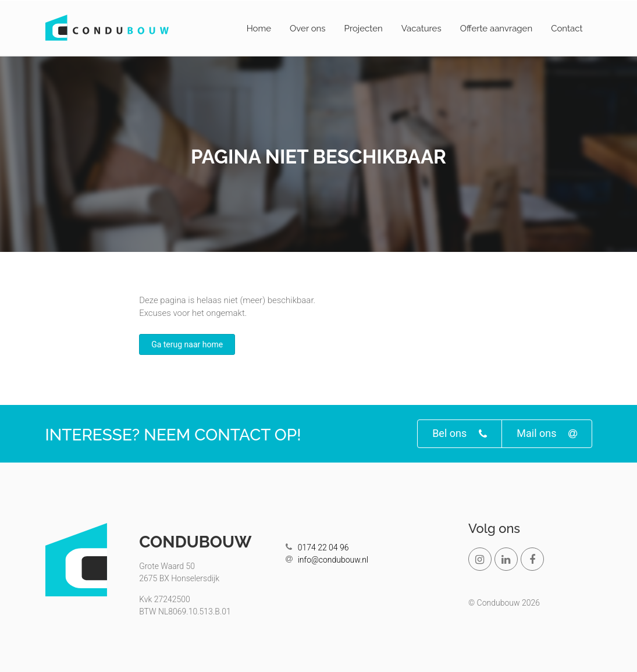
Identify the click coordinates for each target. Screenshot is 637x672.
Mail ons (547, 434)
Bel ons (460, 434)
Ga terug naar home (187, 344)
